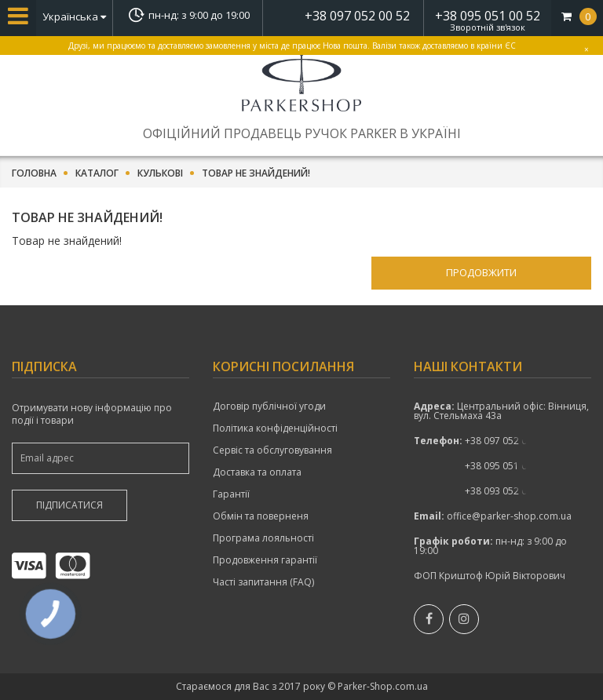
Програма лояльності (263, 538)
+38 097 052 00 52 (357, 16)
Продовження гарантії (265, 560)
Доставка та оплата (257, 472)
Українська (74, 16)
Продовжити (481, 272)
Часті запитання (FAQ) (263, 582)
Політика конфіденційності (275, 428)
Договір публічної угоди (269, 407)
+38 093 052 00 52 (505, 491)
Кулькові (160, 173)
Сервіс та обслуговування (272, 450)
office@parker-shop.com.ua (509, 516)
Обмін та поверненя (261, 516)
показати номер (505, 440)
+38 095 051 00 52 (488, 16)
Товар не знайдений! (256, 173)
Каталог (97, 173)
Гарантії (231, 494)
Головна (34, 173)
